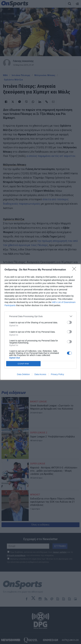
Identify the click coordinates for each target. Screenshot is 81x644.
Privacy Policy (57, 374)
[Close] (75, 270)
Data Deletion (23, 374)
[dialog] (40, 322)
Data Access (40, 374)
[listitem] (40, 316)
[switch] (69, 322)
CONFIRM (23, 364)
